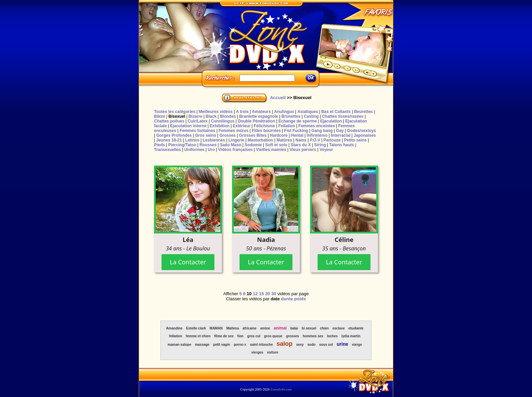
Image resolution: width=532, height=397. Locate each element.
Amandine (174, 328)
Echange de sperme (298, 121)
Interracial (340, 135)
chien (324, 328)
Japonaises (365, 135)
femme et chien (198, 336)
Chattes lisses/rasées (343, 116)
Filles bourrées (266, 131)
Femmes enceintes (317, 126)
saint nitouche (261, 345)
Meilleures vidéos (216, 112)
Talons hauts (341, 145)
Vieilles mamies (271, 150)
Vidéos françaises (235, 150)
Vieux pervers (303, 150)
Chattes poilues (169, 121)
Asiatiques (308, 112)
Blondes (228, 116)
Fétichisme (264, 126)
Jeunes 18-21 (169, 140)
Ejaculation (331, 121)
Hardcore (279, 135)
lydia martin (351, 336)
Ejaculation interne (188, 126)
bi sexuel (309, 328)
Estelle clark (196, 328)
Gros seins (206, 135)
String (320, 145)
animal (280, 328)
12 (255, 294)
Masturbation (260, 140)
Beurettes (363, 112)
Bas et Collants (336, 112)
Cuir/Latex (198, 121)
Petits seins (355, 140)
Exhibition (220, 126)
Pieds (159, 145)
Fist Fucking (296, 131)
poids (300, 299)
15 (261, 294)
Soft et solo (276, 145)
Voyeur (326, 150)
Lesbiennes (214, 140)
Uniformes (194, 150)
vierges (257, 352)
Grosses (228, 135)
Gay (340, 131)
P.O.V (315, 140)
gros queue (273, 336)
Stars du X (301, 145)
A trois (242, 112)
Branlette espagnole (259, 116)
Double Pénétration (256, 121)
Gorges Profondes (174, 135)
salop (284, 344)
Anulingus (284, 112)
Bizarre (196, 116)
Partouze (332, 140)
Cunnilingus (223, 121)
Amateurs (261, 112)
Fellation (287, 126)
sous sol (326, 345)
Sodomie (253, 145)
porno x (240, 345)
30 (273, 294)
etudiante (356, 328)
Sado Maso (231, 145)
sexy (300, 345)
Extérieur (242, 126)
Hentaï (297, 135)
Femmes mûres (233, 131)
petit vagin (222, 345)
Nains (301, 140)
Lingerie (236, 140)
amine (265, 328)
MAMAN (216, 328)
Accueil (278, 98)
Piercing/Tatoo (182, 145)
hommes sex (313, 336)
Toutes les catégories (175, 112)
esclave (339, 328)
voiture (273, 352)
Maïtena (233, 328)
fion (240, 336)
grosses (292, 336)
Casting (311, 116)
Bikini (160, 116)
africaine (250, 328)
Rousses (208, 145)
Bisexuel (177, 116)
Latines (192, 140)
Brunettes (291, 116)
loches (332, 336)
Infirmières (317, 135)
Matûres (284, 140)
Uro (211, 150)
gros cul (254, 336)
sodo (311, 345)
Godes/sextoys (362, 131)
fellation (175, 336)
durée (287, 299)
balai (294, 328)
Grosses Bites (253, 135)
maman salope (179, 345)
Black (211, 116)
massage (202, 345)
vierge (357, 345)
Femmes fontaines (197, 131)
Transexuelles (167, 150)
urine (342, 344)
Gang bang (322, 131)
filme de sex (224, 336)
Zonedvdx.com (281, 389)
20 (267, 294)
